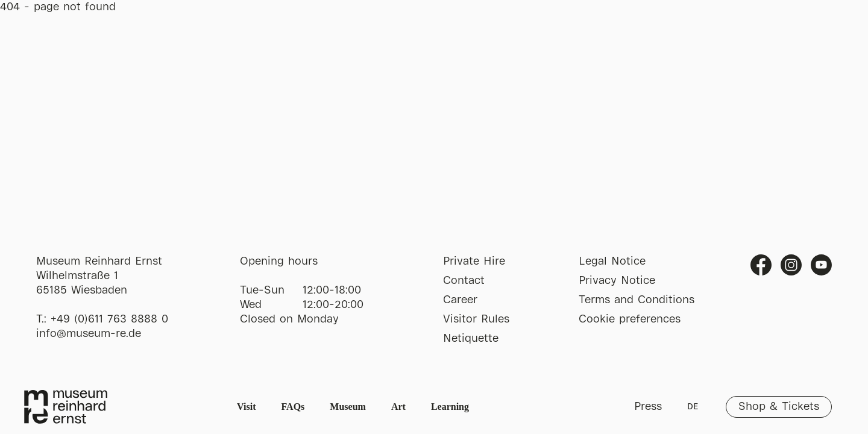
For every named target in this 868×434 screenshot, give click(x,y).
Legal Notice (612, 262)
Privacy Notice (617, 281)
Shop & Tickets (779, 407)
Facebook (761, 265)
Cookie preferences (630, 319)
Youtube (821, 265)
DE (693, 407)
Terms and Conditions (637, 300)
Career (460, 300)
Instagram (791, 265)
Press (648, 407)
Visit (246, 407)
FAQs (293, 407)
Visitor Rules (476, 319)
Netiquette (471, 339)
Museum (348, 407)
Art (398, 407)
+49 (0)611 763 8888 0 (109, 319)
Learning (450, 407)
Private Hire (474, 262)
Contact (464, 281)
